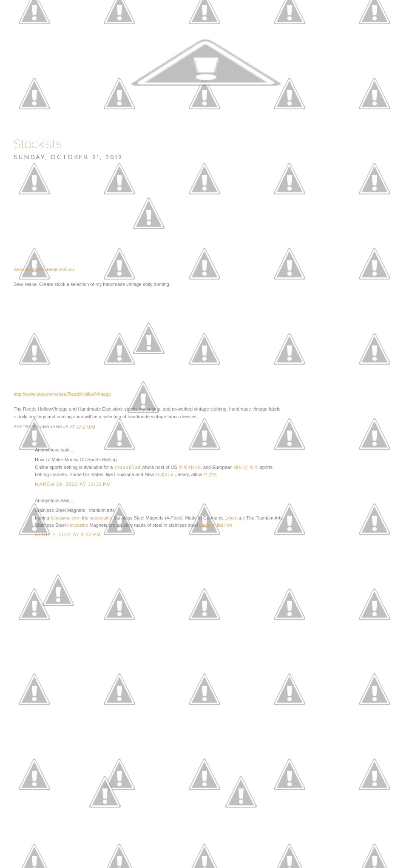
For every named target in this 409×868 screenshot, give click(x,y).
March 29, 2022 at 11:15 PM (73, 484)
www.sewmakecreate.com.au (44, 269)
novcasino (78, 525)
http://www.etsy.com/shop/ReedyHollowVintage (62, 394)
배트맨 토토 (246, 467)
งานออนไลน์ (128, 467)
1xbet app (235, 518)
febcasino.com (66, 518)
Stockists (38, 144)
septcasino (101, 518)
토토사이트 (190, 467)
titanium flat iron (216, 525)
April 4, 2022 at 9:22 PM (68, 534)
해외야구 (165, 474)
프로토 (210, 474)
